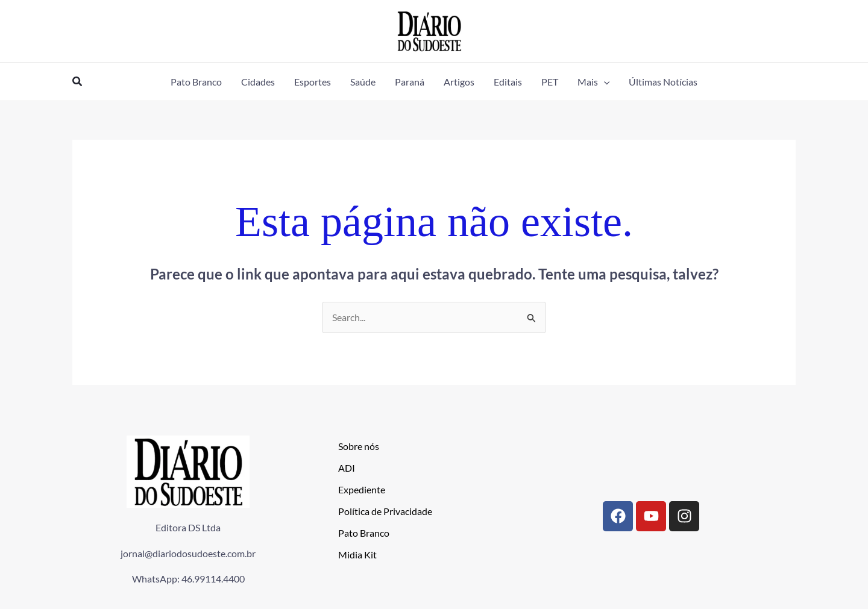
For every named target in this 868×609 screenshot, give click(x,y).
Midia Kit (357, 554)
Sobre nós (359, 446)
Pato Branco (364, 533)
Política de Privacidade (385, 511)
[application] (604, 82)
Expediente (362, 489)
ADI (347, 468)
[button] (78, 82)
